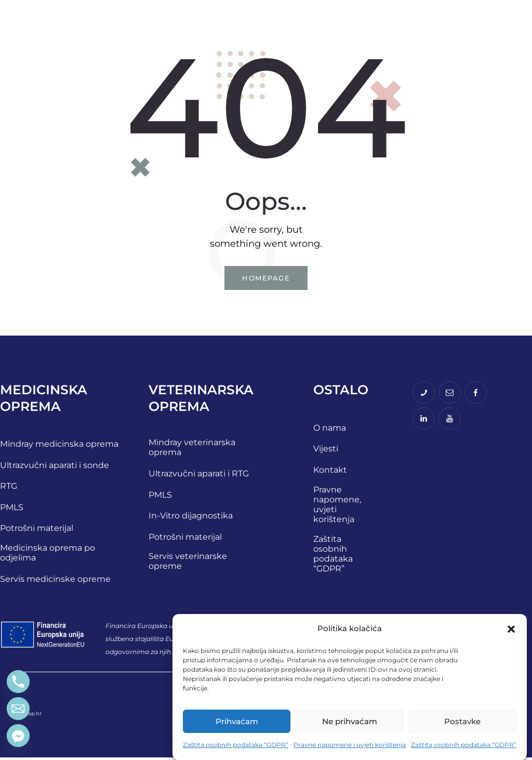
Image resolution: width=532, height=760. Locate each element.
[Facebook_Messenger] (18, 736)
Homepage (266, 279)
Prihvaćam (237, 721)
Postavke (462, 721)
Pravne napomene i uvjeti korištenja (350, 745)
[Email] (18, 709)
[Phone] (18, 682)
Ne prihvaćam (350, 721)
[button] (511, 629)
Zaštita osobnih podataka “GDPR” (236, 745)
